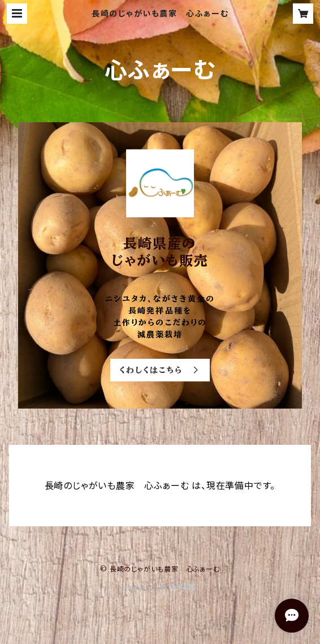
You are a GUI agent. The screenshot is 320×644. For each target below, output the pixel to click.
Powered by (160, 587)
